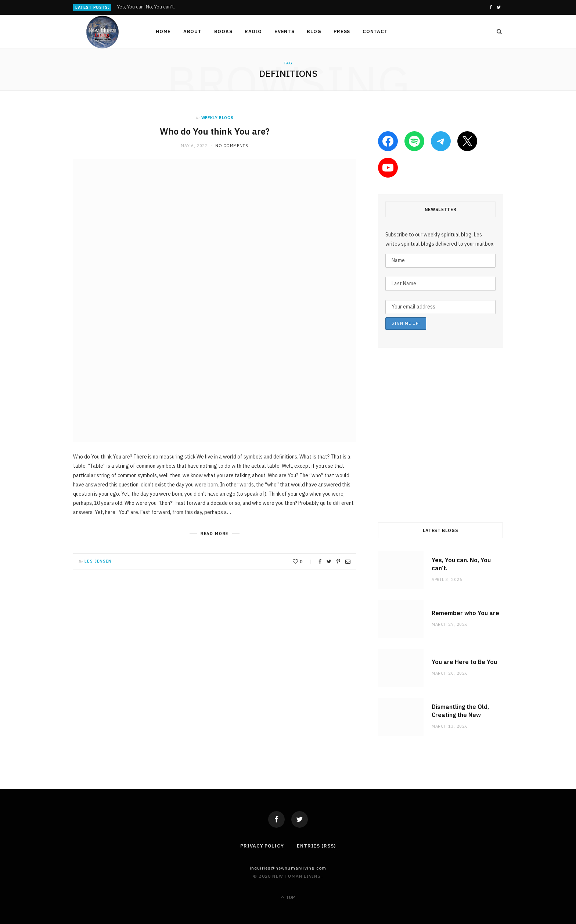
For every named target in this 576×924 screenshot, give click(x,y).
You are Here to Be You (464, 662)
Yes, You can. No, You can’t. (146, 7)
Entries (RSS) (316, 846)
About (192, 31)
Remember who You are (465, 613)
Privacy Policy (262, 846)
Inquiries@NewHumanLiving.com (288, 868)
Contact (375, 31)
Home (163, 31)
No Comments (232, 146)
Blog (314, 31)
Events (285, 31)
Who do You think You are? (215, 131)
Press (342, 31)
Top (288, 897)
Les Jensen (98, 561)
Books (223, 31)
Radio (253, 31)
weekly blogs (217, 118)
